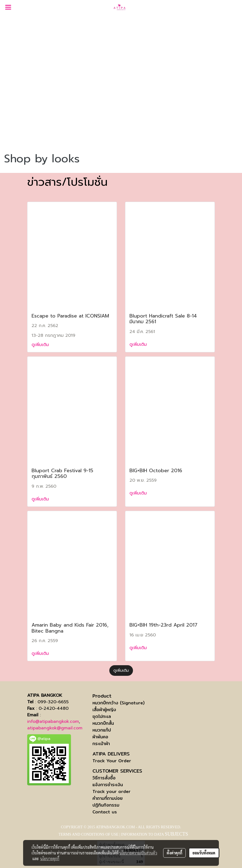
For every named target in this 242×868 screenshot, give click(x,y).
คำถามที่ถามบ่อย (108, 798)
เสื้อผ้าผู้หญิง (104, 710)
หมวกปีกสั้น (103, 723)
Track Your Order (112, 761)
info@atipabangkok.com (53, 721)
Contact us (105, 812)
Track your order (111, 791)
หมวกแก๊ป (102, 730)
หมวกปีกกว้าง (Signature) (119, 703)
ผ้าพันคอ (100, 737)
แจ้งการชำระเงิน (108, 785)
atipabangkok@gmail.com (55, 728)
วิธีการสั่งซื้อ (104, 778)
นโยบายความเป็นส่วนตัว (138, 853)
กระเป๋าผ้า (101, 744)
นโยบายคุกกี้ (50, 858)
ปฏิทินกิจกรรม (106, 805)
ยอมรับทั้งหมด (204, 853)
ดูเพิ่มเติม (41, 345)
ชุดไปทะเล (102, 716)
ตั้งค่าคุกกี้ (174, 853)
